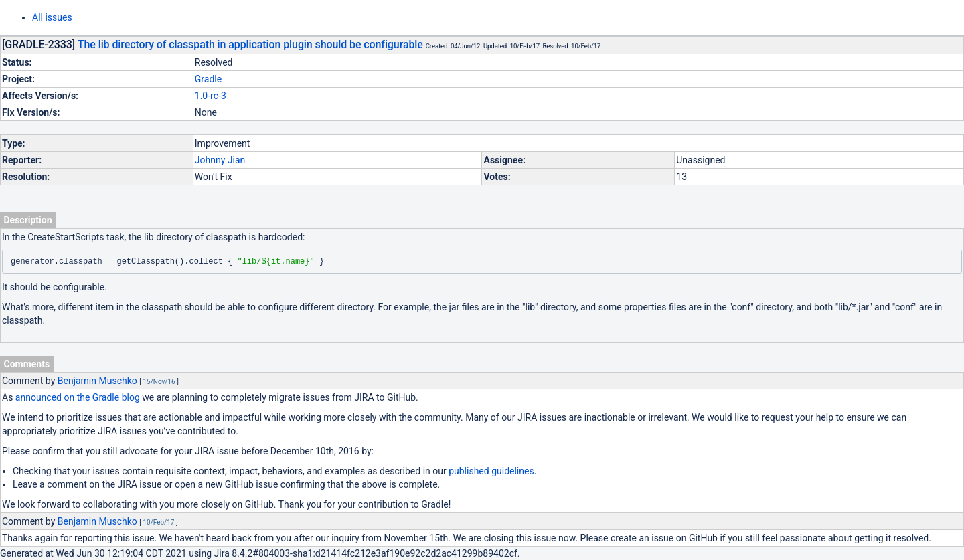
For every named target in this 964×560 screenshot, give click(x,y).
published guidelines (491, 471)
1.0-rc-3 (211, 96)
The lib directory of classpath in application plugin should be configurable (250, 44)
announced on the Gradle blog (78, 397)
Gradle (208, 79)
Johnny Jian (220, 160)
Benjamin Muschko (97, 381)
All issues (52, 17)
